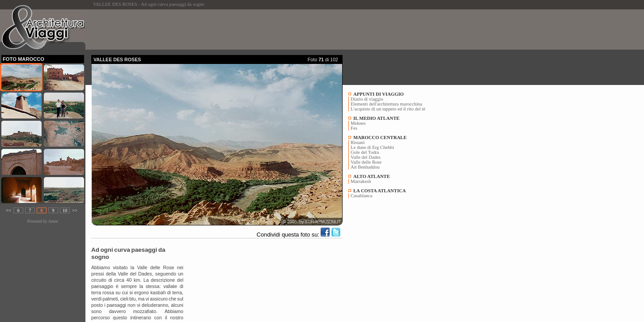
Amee (53, 221)
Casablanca (362, 196)
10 (65, 210)
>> (75, 210)
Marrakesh (361, 181)
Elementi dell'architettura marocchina (386, 104)
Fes (354, 128)
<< (8, 210)
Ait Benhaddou (365, 167)
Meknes (358, 123)
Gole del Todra (365, 152)
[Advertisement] (254, 30)
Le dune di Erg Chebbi (372, 147)
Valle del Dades (366, 157)
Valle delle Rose (366, 162)
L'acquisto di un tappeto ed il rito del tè (388, 109)
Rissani (358, 142)
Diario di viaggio (367, 99)
